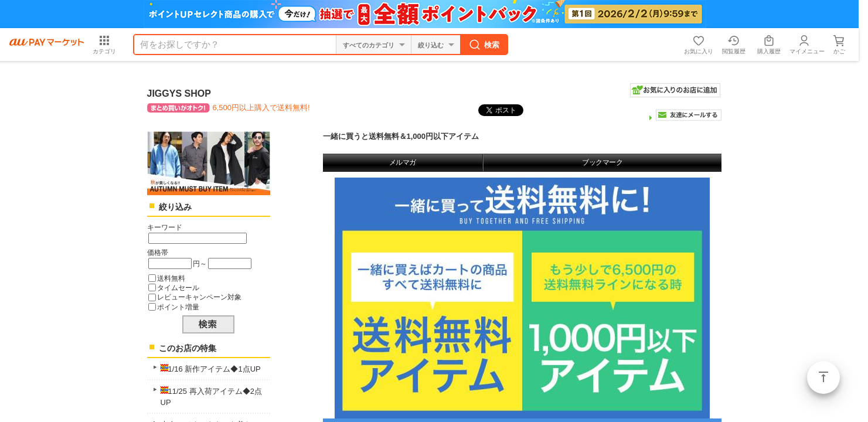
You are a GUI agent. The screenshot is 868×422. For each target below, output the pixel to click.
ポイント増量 (178, 307)
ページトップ (823, 377)
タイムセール (178, 287)
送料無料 (171, 278)
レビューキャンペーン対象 (199, 297)
